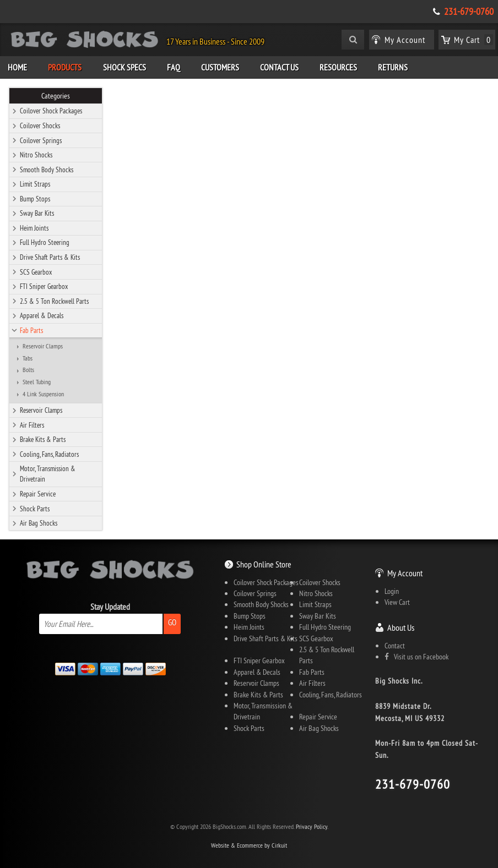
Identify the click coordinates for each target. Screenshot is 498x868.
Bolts (28, 370)
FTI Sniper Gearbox (44, 286)
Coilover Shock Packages (51, 111)
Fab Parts (31, 330)
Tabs (28, 358)
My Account (405, 573)
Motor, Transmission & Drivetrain (48, 474)
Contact (395, 646)
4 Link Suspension (43, 394)
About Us (401, 627)
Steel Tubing (37, 382)
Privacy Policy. (312, 826)
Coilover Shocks (40, 125)
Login (392, 591)
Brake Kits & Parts (43, 439)
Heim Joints (34, 228)
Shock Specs (124, 67)
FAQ (174, 67)
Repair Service (38, 494)
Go (172, 622)
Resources (338, 67)
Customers (220, 67)
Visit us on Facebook (416, 657)
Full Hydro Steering (45, 242)
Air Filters (32, 425)
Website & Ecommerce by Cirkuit (249, 845)
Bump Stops (35, 199)
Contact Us (279, 67)
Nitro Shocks (36, 155)
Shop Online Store (264, 564)
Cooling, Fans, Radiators (49, 454)
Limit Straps (35, 184)
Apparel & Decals (42, 315)
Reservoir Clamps (43, 346)
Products (65, 67)
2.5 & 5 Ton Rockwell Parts (54, 301)
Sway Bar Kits (37, 213)
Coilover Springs (41, 140)
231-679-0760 (469, 12)
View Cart (397, 602)
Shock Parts (35, 509)
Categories (56, 96)
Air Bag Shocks (39, 523)
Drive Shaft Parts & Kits (50, 257)
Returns (393, 67)
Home (17, 67)
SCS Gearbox (36, 272)
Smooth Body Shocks (47, 170)
